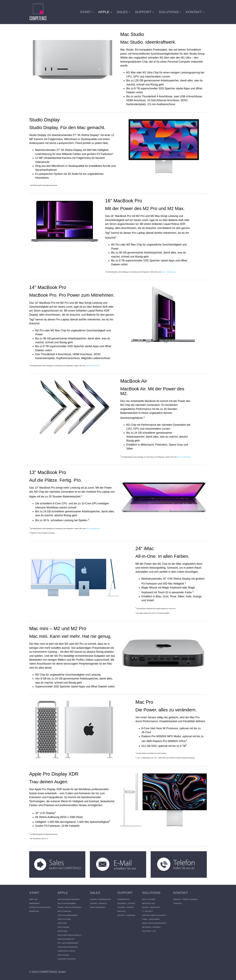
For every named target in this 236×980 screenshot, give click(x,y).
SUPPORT (144, 12)
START (87, 12)
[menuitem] (88, 12)
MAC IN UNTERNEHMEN (67, 903)
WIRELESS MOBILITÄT (66, 939)
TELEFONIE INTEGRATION (68, 947)
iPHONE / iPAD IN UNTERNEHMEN (70, 907)
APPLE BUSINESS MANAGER (69, 899)
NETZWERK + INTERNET (151, 927)
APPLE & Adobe (63, 955)
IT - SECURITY (147, 911)
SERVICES (121, 911)
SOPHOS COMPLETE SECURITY (154, 915)
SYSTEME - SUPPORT (126, 907)
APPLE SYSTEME (64, 919)
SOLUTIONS (170, 12)
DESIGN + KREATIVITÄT (151, 907)
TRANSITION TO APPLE (66, 951)
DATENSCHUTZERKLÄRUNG (40, 907)
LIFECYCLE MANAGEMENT (68, 915)
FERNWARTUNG (124, 899)
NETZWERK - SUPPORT (126, 903)
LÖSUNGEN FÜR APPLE (67, 959)
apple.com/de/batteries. (169, 272)
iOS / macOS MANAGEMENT (68, 943)
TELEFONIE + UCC (149, 931)
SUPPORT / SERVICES (98, 903)
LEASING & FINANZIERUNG (100, 899)
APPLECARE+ (63, 931)
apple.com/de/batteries (93, 366)
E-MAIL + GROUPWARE (151, 919)
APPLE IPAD (62, 923)
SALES (124, 12)
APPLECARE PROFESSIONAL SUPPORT (70, 935)
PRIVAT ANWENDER (97, 907)
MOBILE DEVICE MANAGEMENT (154, 923)
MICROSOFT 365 (148, 903)
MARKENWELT (35, 903)
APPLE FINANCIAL (64, 911)
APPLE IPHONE (63, 927)
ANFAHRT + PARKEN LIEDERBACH (186, 899)
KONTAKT (195, 12)
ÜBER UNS (33, 899)
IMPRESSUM (34, 911)
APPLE (105, 12)
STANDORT (178, 903)
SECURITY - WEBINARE (126, 915)
